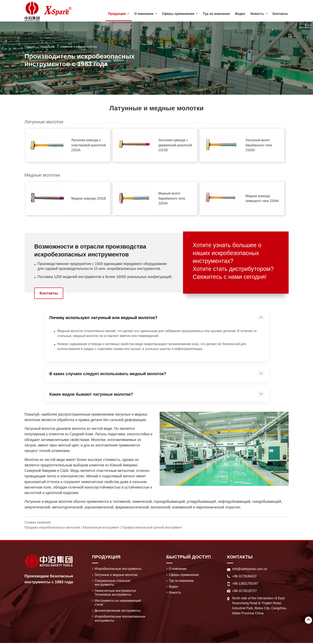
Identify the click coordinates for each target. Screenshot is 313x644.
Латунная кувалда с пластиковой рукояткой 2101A (89, 145)
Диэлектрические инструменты (118, 611)
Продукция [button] (117, 14)
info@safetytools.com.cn (250, 569)
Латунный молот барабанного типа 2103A (259, 145)
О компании (178, 569)
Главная (30, 47)
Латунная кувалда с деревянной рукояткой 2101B (175, 145)
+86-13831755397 (245, 584)
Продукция (48, 47)
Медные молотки (42, 175)
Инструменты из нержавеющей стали (118, 603)
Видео (240, 14)
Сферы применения (184, 575)
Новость (175, 593)
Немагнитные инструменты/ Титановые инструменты (116, 593)
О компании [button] (144, 14)
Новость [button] (258, 14)
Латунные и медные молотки (116, 575)
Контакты (280, 14)
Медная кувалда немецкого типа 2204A (262, 199)
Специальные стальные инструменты (113, 583)
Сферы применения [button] (179, 14)
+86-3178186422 (244, 576)
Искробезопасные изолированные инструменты (120, 619)
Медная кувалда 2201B (89, 199)
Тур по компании (216, 14)
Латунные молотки (44, 122)
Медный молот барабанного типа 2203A (172, 199)
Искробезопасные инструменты (118, 569)
